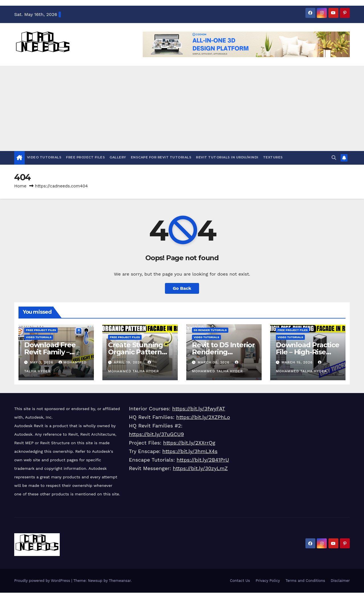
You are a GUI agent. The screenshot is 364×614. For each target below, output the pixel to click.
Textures (273, 157)
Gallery (118, 157)
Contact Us (240, 581)
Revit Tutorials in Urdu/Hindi (227, 157)
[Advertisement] (182, 108)
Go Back (182, 288)
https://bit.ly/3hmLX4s (190, 451)
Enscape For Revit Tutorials (161, 157)
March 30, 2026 (214, 362)
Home (20, 186)
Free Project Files (85, 157)
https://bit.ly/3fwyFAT (199, 409)
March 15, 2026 (298, 362)
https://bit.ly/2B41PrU (203, 460)
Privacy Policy (268, 581)
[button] (334, 158)
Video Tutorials (44, 157)
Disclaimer (340, 581)
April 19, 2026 (129, 362)
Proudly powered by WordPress (43, 581)
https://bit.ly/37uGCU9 (156, 434)
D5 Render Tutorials (210, 330)
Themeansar (120, 581)
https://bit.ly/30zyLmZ (200, 468)
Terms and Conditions (305, 581)
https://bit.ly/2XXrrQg (189, 443)
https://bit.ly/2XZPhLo (203, 417)
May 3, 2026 (42, 362)
